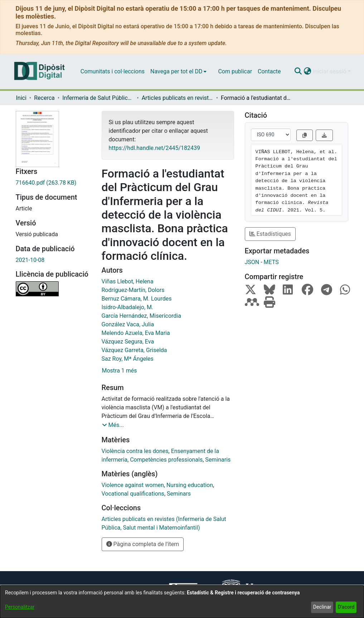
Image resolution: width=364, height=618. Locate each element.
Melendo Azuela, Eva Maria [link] (136, 333)
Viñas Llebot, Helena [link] (128, 281)
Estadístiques (270, 234)
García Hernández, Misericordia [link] (141, 316)
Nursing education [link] (190, 485)
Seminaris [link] (218, 460)
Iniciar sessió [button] (330, 71)
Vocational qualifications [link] (133, 494)
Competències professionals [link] (166, 460)
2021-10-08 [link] (30, 260)
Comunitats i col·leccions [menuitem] (113, 71)
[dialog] (182, 602)
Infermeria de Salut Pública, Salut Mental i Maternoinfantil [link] (98, 98)
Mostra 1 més (120, 371)
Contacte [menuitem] (269, 71)
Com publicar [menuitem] (235, 71)
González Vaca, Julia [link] (128, 324)
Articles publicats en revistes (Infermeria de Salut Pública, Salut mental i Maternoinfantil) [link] (178, 98)
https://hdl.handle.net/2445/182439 (154, 148)
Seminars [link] (179, 494)
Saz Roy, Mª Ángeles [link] (128, 359)
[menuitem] (178, 72)
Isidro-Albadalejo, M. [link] (128, 307)
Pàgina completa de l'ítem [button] (143, 544)
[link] (53, 183)
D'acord (346, 607)
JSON (252, 262)
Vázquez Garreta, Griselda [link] (134, 350)
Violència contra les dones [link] (135, 451)
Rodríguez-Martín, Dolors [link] (133, 290)
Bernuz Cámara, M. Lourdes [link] (137, 299)
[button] (298, 72)
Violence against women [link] (133, 485)
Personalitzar (20, 607)
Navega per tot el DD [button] (176, 71)
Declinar (322, 607)
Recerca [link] (44, 98)
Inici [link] (21, 98)
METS (271, 262)
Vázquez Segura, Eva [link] (128, 342)
